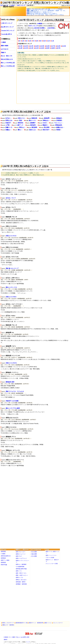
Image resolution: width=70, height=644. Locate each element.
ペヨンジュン (58, 123)
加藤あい (8, 130)
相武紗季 (47, 118)
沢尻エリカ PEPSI (11, 363)
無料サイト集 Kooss (22, 549)
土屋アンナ (20, 125)
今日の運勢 (34, 552)
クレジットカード (58, 623)
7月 (34, 41)
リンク (28, 642)
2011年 (37, 48)
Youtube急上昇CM (7, 34)
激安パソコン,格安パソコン (52, 552)
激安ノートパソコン (51, 555)
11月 (49, 41)
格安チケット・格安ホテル (52, 561)
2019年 (42, 46)
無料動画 (3, 558)
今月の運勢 (34, 556)
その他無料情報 (20, 567)
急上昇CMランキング (7, 27)
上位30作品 (51, 28)
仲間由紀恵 (58, 125)
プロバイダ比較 (50, 558)
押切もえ (22, 127)
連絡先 (5, 639)
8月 (37, 41)
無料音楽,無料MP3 (6, 556)
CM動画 (3, 42)
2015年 (64, 46)
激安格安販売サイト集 (22, 623)
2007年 (58, 48)
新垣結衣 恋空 (10, 382)
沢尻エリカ (21, 118)
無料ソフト (19, 571)
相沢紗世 (33, 125)
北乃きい (8, 118)
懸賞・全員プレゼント (22, 575)
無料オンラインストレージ (22, 561)
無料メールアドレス (21, 558)
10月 (44, 41)
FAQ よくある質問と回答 (23, 637)
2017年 (53, 46)
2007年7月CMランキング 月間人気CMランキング (32, 3)
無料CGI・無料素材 (21, 564)
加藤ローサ (9, 127)
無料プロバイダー (21, 552)
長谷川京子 (46, 130)
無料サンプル (20, 577)
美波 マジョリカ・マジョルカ (15, 391)
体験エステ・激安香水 (8, 625)
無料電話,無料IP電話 (21, 569)
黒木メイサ (32, 120)
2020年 (37, 46)
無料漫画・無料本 (21, 582)
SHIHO (45, 123)
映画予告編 (4, 565)
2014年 (21, 48)
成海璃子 (33, 123)
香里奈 (58, 130)
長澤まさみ (9, 120)
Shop (47, 549)
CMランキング (21, 5)
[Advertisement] (43, 88)
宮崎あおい (46, 120)
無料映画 (3, 562)
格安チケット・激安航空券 (36, 623)
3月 (20, 41)
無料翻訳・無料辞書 (21, 584)
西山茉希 (47, 127)
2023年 (21, 46)
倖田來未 (20, 123)
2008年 (53, 48)
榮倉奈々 (45, 125)
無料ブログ (19, 556)
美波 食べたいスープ (12, 268)
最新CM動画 (5, 46)
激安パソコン (48, 623)
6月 (30, 41)
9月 (41, 41)
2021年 (31, 46)
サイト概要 (12, 637)
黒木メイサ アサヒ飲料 (13, 408)
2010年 (42, 48)
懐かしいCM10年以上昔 (8, 63)
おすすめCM (5, 49)
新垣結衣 (59, 118)
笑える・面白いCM (7, 56)
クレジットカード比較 (52, 564)
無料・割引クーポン (21, 573)
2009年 (48, 48)
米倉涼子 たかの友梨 (12, 401)
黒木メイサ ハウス (11, 287)
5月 (27, 41)
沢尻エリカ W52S (11, 236)
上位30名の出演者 (39, 28)
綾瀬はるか (60, 127)
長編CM (3, 52)
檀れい (20, 130)
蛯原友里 (34, 118)
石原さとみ (32, 130)
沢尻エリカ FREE (11, 297)
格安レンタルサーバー (8, 623)
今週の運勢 (34, 554)
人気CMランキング (7, 23)
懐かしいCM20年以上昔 (8, 66)
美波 (21, 120)
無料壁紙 (3, 552)
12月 (53, 41)
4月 (23, 41)
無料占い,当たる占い (21, 580)
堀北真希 (34, 127)
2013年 (26, 48)
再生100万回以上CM (7, 59)
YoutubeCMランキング (8, 31)
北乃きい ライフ (11, 198)
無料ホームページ (21, 554)
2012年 (31, 48)
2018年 (48, 46)
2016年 (59, 46)
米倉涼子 (8, 123)
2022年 (26, 46)
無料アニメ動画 (5, 560)
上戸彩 (7, 125)
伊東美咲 (59, 120)
